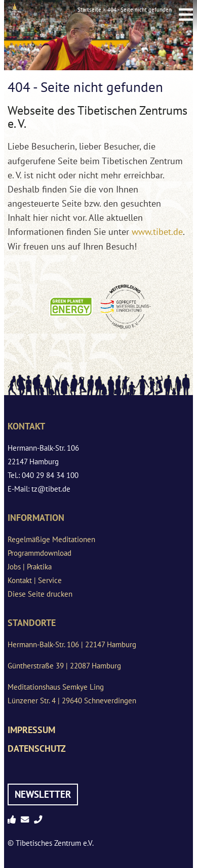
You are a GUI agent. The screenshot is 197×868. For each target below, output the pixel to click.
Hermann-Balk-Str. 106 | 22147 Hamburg (72, 644)
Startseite (89, 10)
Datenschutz (37, 749)
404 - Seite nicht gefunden (140, 10)
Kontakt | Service (35, 580)
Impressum (31, 730)
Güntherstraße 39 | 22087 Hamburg (64, 666)
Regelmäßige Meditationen (51, 539)
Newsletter (43, 794)
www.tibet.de (157, 232)
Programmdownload (40, 553)
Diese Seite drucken (40, 594)
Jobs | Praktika (30, 567)
